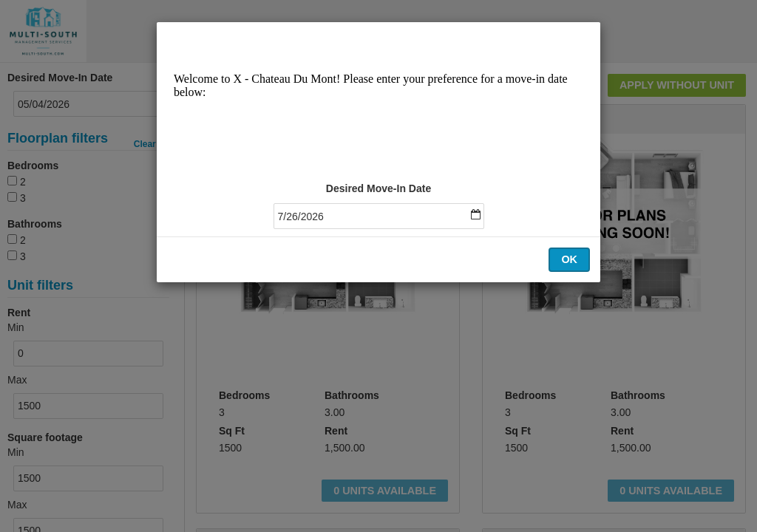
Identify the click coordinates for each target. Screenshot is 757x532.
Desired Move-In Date (378, 188)
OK (569, 259)
